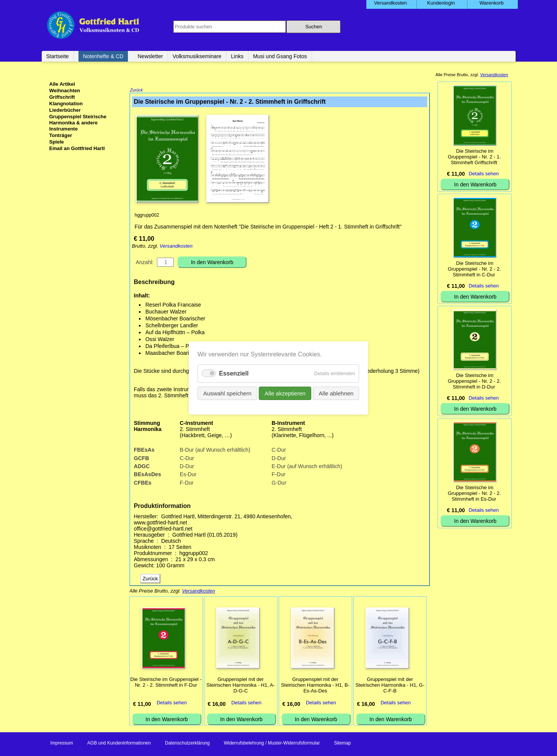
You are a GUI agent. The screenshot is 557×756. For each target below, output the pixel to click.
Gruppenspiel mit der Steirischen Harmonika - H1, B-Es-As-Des (315, 686)
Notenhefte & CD (103, 56)
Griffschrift (62, 97)
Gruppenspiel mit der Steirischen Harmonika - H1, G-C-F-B (390, 686)
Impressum (62, 744)
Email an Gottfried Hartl (77, 148)
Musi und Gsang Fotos (280, 56)
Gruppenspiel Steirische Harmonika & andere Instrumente (78, 123)
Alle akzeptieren (285, 393)
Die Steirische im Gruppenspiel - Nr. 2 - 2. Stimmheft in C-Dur (475, 269)
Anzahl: (145, 263)
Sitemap (342, 744)
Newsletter (150, 56)
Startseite (58, 56)
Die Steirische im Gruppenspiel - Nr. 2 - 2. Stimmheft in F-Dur (166, 683)
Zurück (137, 91)
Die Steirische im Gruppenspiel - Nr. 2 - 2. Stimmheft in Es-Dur (475, 493)
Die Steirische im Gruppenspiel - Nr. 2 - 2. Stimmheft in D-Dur (475, 381)
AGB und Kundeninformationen (119, 744)
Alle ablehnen (336, 393)
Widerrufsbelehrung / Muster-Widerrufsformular (272, 744)
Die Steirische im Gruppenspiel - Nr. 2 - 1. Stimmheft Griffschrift (475, 157)
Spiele (57, 142)
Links (237, 56)
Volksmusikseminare (197, 56)
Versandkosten (176, 247)
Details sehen (172, 703)
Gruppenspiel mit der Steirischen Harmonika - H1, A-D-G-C (240, 686)
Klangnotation (66, 104)
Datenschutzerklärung (187, 744)
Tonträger (61, 135)
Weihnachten (65, 91)
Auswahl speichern (227, 393)
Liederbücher (65, 110)
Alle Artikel (62, 84)
